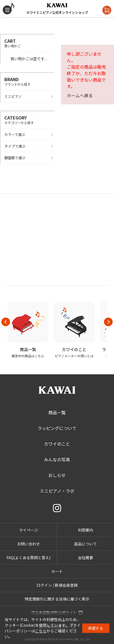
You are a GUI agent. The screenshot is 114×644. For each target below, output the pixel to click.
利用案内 (85, 530)
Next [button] (108, 322)
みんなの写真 (57, 459)
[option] (28, 330)
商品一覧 (57, 412)
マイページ (28, 530)
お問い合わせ (28, 544)
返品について (85, 544)
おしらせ (57, 475)
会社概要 (85, 558)
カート (57, 571)
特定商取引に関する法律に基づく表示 (57, 599)
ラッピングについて (57, 428)
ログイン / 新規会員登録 (57, 585)
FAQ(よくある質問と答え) (28, 558)
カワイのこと (57, 444)
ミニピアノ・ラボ (57, 491)
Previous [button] (6, 322)
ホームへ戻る (80, 95)
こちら (41, 631)
